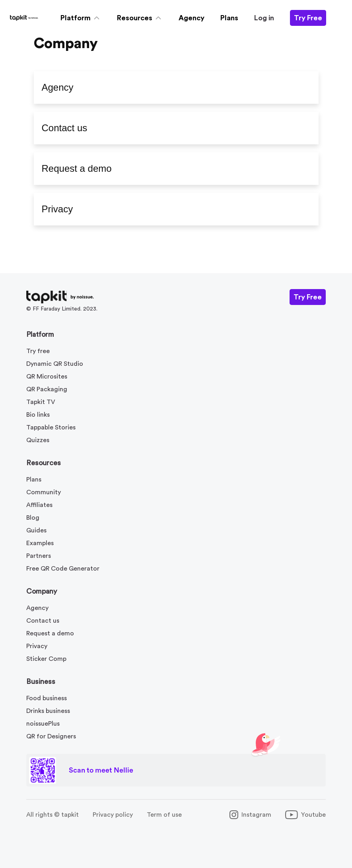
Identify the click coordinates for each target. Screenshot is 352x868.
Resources (44, 463)
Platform (40, 334)
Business (41, 682)
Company (42, 591)
